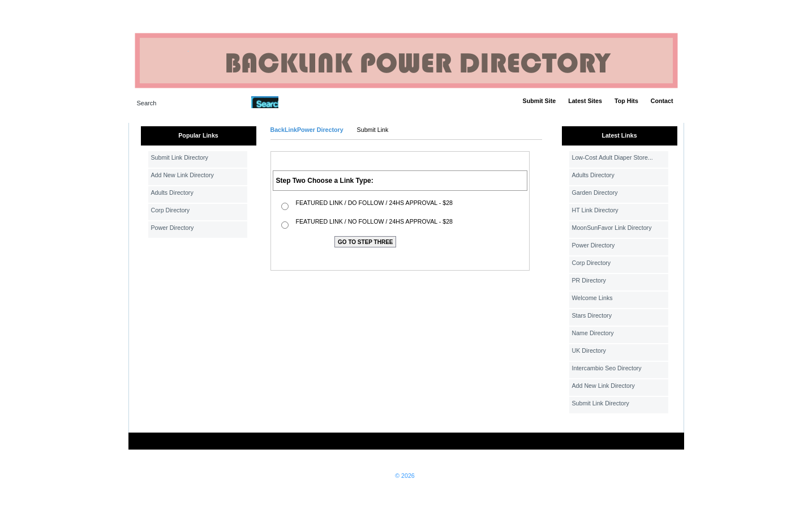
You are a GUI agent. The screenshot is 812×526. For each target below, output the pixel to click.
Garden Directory (595, 193)
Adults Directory (172, 193)
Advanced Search (308, 102)
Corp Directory (171, 210)
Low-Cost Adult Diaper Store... (613, 157)
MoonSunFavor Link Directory (612, 228)
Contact (662, 101)
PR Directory (589, 280)
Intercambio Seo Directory (607, 368)
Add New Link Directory (182, 175)
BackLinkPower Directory (307, 130)
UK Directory (589, 350)
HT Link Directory (595, 210)
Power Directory (173, 228)
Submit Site (540, 101)
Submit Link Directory (180, 157)
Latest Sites (585, 101)
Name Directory (593, 333)
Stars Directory (592, 315)
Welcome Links (592, 298)
